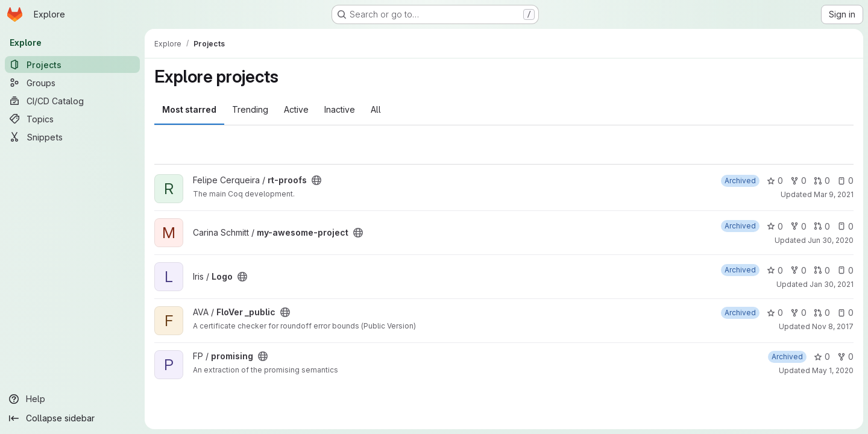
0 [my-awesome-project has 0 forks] (798, 226)
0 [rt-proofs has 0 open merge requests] (822, 181)
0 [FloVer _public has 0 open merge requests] (822, 313)
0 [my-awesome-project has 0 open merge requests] (822, 226)
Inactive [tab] (340, 109)
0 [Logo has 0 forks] (798, 270)
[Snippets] (72, 137)
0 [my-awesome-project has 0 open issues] (845, 226)
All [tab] (376, 109)
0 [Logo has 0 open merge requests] (822, 270)
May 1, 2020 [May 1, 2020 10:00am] (833, 370)
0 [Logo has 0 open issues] (845, 270)
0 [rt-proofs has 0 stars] (775, 181)
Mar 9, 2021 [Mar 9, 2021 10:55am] (834, 194)
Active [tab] (296, 109)
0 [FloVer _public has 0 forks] (798, 313)
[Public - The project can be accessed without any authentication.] (316, 180)
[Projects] (72, 64)
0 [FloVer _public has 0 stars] (775, 313)
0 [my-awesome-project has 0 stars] (775, 226)
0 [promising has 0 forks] (845, 357)
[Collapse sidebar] (72, 418)
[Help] (72, 399)
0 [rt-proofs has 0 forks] (798, 181)
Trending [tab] (250, 109)
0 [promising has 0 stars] (822, 357)
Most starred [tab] (189, 109)
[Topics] (72, 119)
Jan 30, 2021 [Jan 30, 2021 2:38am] (832, 284)
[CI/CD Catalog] (72, 101)
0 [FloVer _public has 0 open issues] (845, 313)
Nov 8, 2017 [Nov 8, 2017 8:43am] (833, 326)
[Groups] (72, 83)
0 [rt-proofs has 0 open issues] (845, 181)
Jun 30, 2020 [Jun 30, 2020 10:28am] (831, 240)
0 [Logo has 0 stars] (775, 270)
